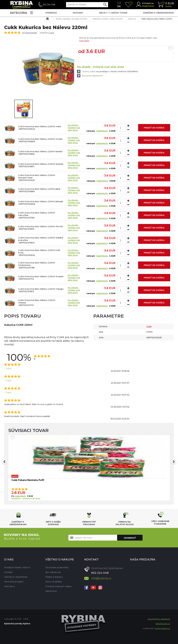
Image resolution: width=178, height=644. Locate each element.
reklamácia (51, 591)
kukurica (132, 19)
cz (119, 3)
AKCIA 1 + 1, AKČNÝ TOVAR (113, 13)
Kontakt (8, 572)
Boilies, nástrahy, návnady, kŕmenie (72, 19)
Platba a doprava (54, 577)
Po (13, 496)
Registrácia (148, 6)
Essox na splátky (54, 582)
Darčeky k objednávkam (158, 13)
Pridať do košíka (154, 128)
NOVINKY (78, 13)
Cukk (51, 33)
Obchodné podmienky (57, 567)
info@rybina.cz (101, 578)
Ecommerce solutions (159, 619)
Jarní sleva (9, 586)
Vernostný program (14, 582)
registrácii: (20, 496)
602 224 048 (49, 5)
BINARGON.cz (163, 624)
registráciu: (102, 131)
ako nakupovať (53, 572)
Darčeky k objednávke (16, 577)
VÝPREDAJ (51, 13)
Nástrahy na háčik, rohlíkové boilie (108, 19)
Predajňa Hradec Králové (17, 567)
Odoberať (130, 538)
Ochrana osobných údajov (59, 586)
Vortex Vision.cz (162, 628)
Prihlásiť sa (148, 3)
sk (119, 6)
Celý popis (84, 41)
